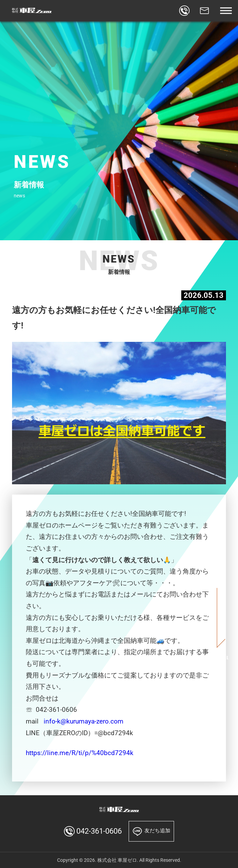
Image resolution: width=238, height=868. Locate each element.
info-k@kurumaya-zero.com (84, 721)
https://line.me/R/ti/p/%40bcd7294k (80, 753)
